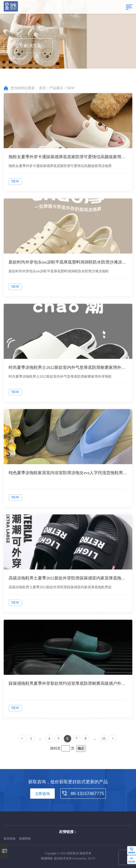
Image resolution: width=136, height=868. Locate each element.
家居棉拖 (10, 839)
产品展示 (56, 88)
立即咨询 (42, 794)
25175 (91, 858)
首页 (42, 88)
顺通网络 (25, 839)
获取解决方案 (28, 46)
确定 (81, 748)
